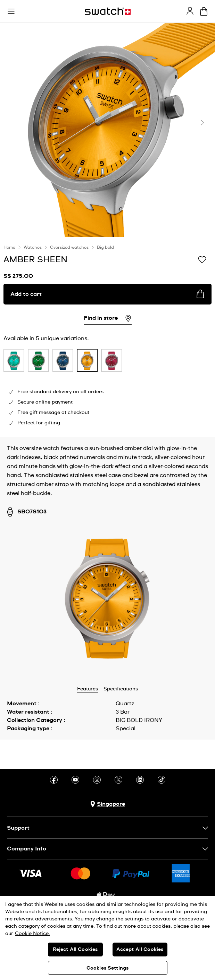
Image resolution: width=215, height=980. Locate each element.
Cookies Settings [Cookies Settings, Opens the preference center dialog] (107, 968)
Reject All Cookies (75, 950)
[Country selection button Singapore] (108, 804)
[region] (107, 938)
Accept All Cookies (140, 950)
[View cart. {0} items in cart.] (204, 11)
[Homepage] (108, 11)
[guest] (190, 11)
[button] (11, 11)
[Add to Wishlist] (202, 259)
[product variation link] (14, 360)
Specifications (121, 689)
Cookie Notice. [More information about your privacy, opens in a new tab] (32, 934)
